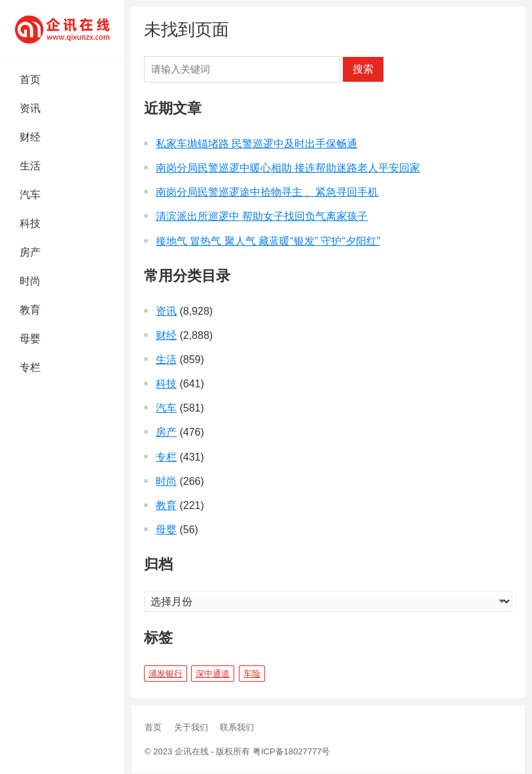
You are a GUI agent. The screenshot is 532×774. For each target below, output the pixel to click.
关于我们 (191, 727)
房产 (30, 252)
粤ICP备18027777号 (292, 751)
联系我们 (237, 727)
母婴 (30, 339)
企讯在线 (192, 751)
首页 (30, 79)
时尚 (30, 281)
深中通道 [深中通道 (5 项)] (213, 674)
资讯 (30, 108)
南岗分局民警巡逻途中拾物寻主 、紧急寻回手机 (267, 192)
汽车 (30, 195)
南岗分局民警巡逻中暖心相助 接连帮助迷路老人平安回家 (288, 168)
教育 (30, 310)
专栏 (30, 367)
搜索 (363, 69)
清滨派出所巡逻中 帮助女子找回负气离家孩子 (262, 216)
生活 (30, 166)
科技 (30, 223)
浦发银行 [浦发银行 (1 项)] (166, 674)
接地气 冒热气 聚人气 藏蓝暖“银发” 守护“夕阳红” (268, 241)
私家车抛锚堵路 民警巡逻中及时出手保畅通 (257, 144)
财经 (30, 137)
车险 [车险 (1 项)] (252, 674)
